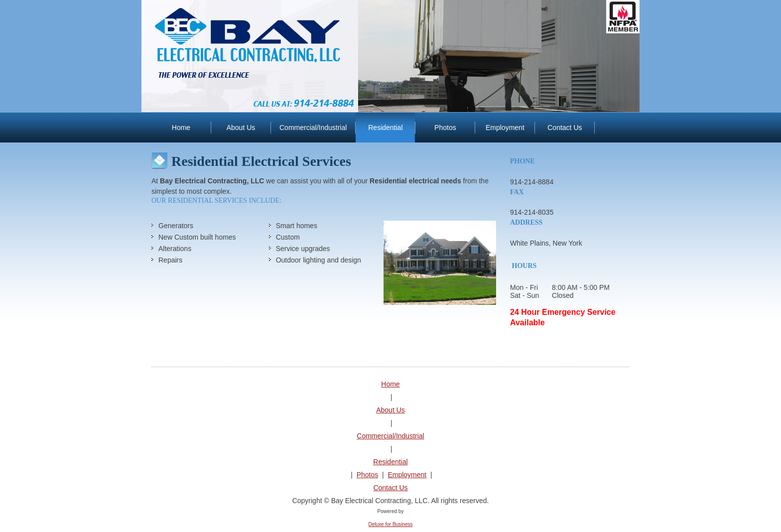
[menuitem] (181, 128)
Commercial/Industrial (390, 436)
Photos (368, 475)
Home (390, 384)
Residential (390, 462)
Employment (407, 475)
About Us (390, 410)
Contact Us (390, 488)
